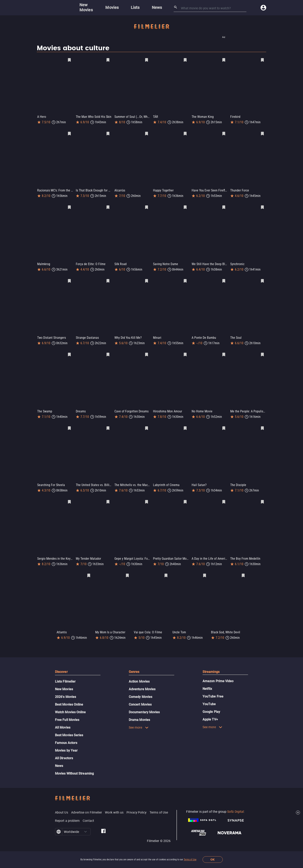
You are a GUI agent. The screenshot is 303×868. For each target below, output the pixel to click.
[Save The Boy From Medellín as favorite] (262, 497)
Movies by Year (66, 744)
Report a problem (67, 814)
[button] (86, 825)
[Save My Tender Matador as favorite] (108, 497)
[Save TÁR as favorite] (185, 60)
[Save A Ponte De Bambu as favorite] (224, 278)
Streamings (211, 665)
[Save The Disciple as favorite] (262, 424)
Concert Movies (140, 698)
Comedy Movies (140, 690)
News (59, 759)
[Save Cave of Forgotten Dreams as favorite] (147, 351)
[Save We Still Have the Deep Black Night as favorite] (224, 206)
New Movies (64, 683)
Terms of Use (190, 860)
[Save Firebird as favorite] (262, 60)
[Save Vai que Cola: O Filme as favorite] (166, 570)
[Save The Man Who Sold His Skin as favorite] (108, 60)
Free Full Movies (67, 713)
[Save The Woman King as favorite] (224, 60)
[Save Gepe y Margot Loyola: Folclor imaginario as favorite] (147, 497)
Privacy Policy (136, 806)
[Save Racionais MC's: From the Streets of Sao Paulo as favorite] (69, 133)
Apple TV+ (210, 713)
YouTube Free (213, 690)
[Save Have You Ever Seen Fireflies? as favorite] (224, 133)
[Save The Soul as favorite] (262, 278)
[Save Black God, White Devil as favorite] (243, 570)
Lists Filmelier (65, 675)
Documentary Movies (144, 706)
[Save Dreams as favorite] (108, 351)
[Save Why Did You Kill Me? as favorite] (147, 278)
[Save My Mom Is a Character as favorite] (127, 570)
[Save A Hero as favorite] (69, 60)
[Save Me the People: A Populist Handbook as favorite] (262, 351)
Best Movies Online (69, 698)
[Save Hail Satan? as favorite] (224, 424)
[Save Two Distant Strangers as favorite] (69, 278)
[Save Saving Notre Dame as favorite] (185, 206)
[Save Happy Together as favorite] (185, 133)
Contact (88, 814)
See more (139, 721)
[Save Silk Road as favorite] (147, 206)
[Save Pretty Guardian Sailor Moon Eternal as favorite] (185, 497)
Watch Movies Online (70, 706)
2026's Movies (65, 690)
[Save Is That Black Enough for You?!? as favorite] (108, 133)
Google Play (211, 705)
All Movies (63, 721)
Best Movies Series (69, 729)
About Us (62, 806)
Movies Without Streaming (74, 767)
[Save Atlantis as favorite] (89, 570)
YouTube (209, 698)
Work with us (114, 806)
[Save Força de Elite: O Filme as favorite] (108, 206)
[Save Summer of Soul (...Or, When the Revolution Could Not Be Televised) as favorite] (147, 60)
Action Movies (139, 675)
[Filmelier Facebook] (103, 825)
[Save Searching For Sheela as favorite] (69, 424)
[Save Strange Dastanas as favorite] (108, 278)
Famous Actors (66, 736)
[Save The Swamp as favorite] (69, 351)
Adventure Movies (142, 683)
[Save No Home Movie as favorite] (224, 351)
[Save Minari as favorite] (185, 278)
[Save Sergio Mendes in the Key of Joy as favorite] (69, 497)
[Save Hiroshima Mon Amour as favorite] (185, 351)
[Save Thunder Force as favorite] (262, 133)
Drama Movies (139, 713)
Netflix (207, 682)
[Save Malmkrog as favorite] (69, 206)
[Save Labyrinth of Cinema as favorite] (185, 424)
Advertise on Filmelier (87, 806)
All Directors (64, 752)
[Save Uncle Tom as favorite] (205, 570)
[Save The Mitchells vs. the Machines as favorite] (147, 424)
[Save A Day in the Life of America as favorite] (224, 497)
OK (213, 860)
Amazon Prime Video (218, 675)
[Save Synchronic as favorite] (262, 206)
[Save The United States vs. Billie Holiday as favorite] (108, 424)
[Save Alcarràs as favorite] (147, 133)
